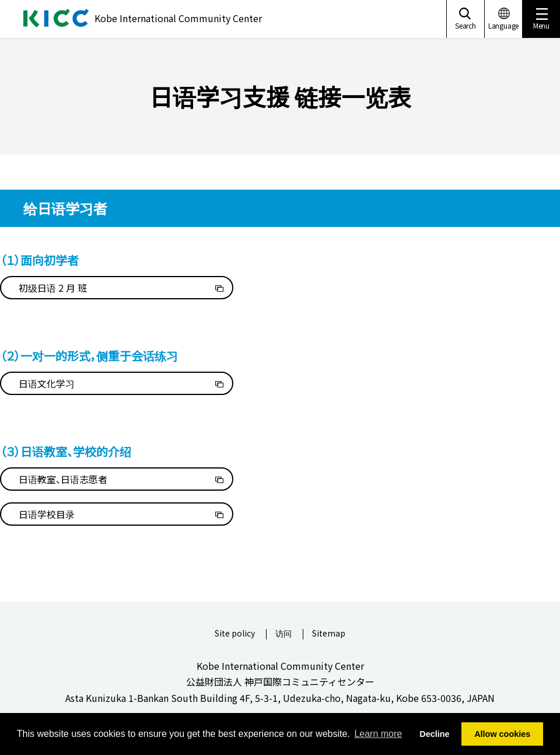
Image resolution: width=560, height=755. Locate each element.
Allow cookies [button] (502, 734)
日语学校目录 (47, 514)
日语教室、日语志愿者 (63, 479)
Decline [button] (434, 734)
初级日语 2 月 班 (53, 288)
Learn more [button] (378, 734)
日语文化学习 (47, 383)
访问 (283, 634)
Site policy (235, 634)
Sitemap (329, 634)
